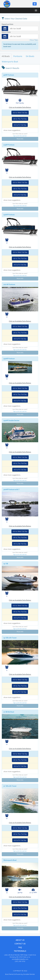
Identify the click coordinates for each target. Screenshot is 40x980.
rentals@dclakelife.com (20, 959)
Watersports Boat (10, 62)
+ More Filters (34, 40)
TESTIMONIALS (20, 951)
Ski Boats (30, 56)
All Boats (6, 56)
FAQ (20, 947)
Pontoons (18, 56)
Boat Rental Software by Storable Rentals (20, 974)
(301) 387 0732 (20, 961)
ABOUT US (20, 940)
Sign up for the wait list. (20, 136)
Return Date (6, 32)
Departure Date (7, 24)
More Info (20, 139)
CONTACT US (20, 944)
